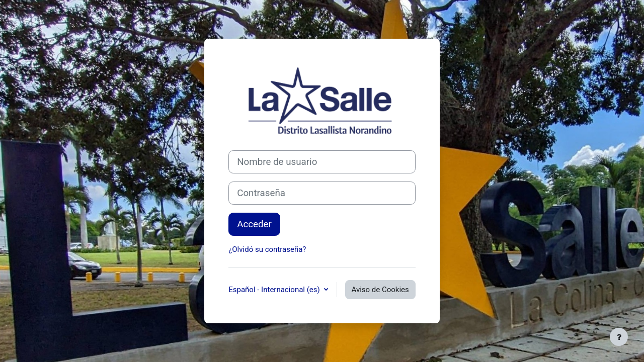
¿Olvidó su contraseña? (267, 249)
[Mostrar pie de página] (619, 337)
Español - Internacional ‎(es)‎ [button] (275, 290)
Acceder (254, 224)
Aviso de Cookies (380, 290)
